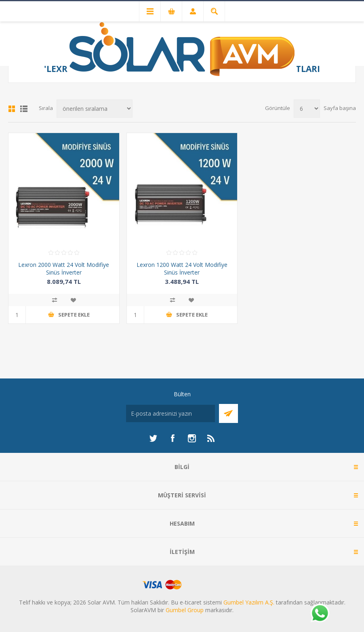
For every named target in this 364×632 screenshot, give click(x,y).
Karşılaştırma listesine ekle (55, 300)
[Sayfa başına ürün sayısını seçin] (307, 109)
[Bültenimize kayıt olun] (170, 413)
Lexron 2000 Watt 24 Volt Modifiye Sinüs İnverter (64, 268)
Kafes (12, 109)
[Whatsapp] (320, 614)
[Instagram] (192, 438)
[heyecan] (153, 438)
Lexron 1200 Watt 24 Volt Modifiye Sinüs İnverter (182, 268)
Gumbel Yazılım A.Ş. (249, 602)
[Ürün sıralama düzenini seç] (95, 109)
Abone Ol (228, 413)
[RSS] (211, 438)
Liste (24, 109)
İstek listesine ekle (73, 300)
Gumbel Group (185, 610)
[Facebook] (173, 438)
